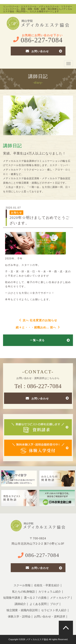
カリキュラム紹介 (50, 592)
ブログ (54, 604)
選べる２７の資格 (35, 598)
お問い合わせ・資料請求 (50, 616)
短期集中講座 (12, 598)
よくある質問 (38, 604)
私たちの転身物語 (24, 592)
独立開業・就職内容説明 (22, 610)
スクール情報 (22, 585)
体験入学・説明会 (19, 616)
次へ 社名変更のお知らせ (38, 320)
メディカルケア (60, 598)
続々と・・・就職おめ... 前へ (38, 327)
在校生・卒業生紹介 (47, 585)
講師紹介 (20, 604)
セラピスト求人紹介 (54, 610)
